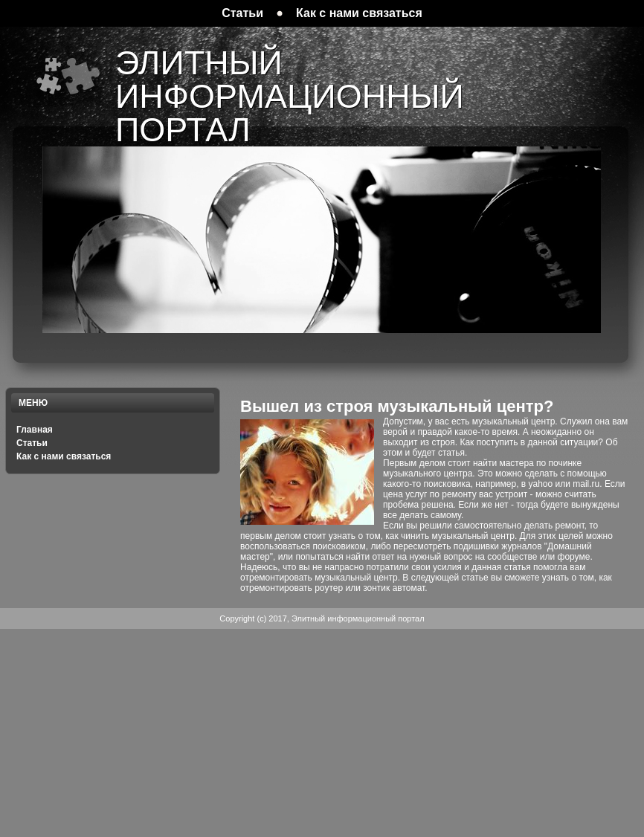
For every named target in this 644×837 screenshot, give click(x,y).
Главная (35, 430)
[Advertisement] (322, 733)
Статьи (32, 443)
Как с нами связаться (64, 456)
